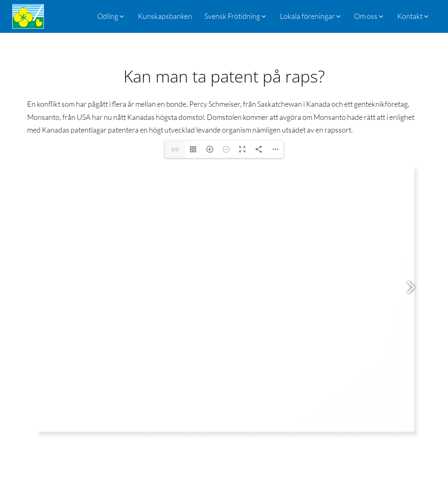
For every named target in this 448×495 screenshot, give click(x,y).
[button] (236, 16)
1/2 (175, 149)
